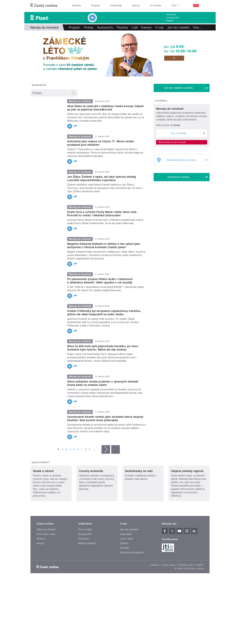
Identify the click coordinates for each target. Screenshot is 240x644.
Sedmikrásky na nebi (139, 491)
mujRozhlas (116, 6)
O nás (159, 27)
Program (95, 6)
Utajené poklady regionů (187, 491)
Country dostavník (91, 491)
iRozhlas (77, 6)
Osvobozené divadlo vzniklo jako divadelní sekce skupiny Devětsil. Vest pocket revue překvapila (105, 418)
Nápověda (126, 554)
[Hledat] (205, 6)
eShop (40, 564)
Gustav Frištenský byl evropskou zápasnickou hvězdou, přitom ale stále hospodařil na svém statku (104, 313)
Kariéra (124, 564)
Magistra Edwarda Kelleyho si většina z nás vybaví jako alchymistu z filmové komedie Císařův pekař (104, 245)
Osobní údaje (168, 585)
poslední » (116, 449)
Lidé (135, 27)
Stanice (136, 6)
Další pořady (41, 462)
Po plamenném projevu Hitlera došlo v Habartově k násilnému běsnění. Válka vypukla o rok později (100, 281)
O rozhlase (156, 6)
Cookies (154, 585)
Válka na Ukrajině (46, 550)
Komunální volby (46, 554)
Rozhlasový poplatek (132, 573)
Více (197, 27)
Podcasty (84, 559)
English (200, 585)
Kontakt (124, 568)
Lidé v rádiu (127, 559)
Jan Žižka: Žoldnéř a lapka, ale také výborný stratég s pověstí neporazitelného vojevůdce (102, 178)
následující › (106, 449)
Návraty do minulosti (170, 137)
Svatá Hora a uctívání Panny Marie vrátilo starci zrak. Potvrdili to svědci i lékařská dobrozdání (102, 214)
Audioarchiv (172, 18)
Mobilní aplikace (87, 564)
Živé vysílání (85, 550)
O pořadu (161, 101)
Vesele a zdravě (43, 491)
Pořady (89, 27)
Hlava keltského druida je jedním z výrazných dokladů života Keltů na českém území (103, 383)
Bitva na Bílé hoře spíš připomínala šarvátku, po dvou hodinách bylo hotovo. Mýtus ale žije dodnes (103, 348)
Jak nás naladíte (178, 27)
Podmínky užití (186, 585)
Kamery (170, 21)
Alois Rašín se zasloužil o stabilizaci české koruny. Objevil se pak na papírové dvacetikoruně (105, 108)
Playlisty (122, 27)
